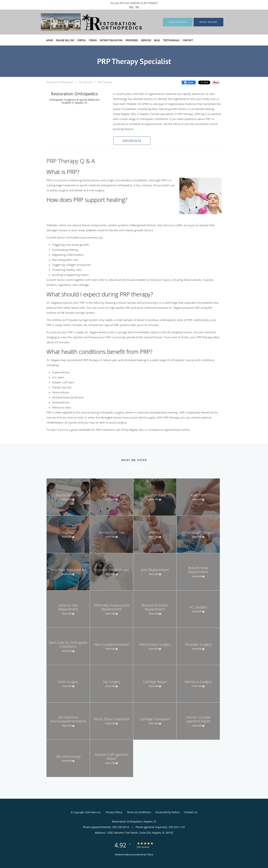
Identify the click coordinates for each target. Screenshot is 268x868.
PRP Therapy (105, 82)
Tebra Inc (96, 812)
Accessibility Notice (168, 812)
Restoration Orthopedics (60, 82)
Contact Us (191, 812)
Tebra (150, 854)
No (137, 7)
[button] (132, 141)
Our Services (86, 82)
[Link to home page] (88, 22)
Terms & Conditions (139, 812)
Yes (131, 7)
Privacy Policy (114, 812)
